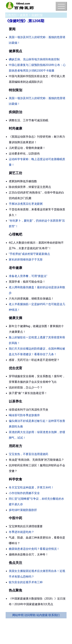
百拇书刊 (11, 15)
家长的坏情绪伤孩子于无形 (26, 260)
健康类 (24, 15)
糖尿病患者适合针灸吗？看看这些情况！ (34, 549)
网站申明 (18, 615)
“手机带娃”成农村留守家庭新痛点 (29, 254)
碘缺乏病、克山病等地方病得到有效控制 (34, 59)
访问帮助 (30, 615)
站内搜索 (42, 615)
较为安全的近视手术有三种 (26, 582)
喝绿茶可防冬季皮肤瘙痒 (24, 415)
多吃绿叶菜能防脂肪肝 (23, 510)
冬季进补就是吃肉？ (21, 532)
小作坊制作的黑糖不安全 (24, 493)
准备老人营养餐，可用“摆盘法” (28, 276)
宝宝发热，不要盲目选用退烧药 (29, 454)
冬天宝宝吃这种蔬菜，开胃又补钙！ (31, 487)
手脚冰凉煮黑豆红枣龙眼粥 (26, 204)
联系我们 (54, 615)
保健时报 (37, 15)
